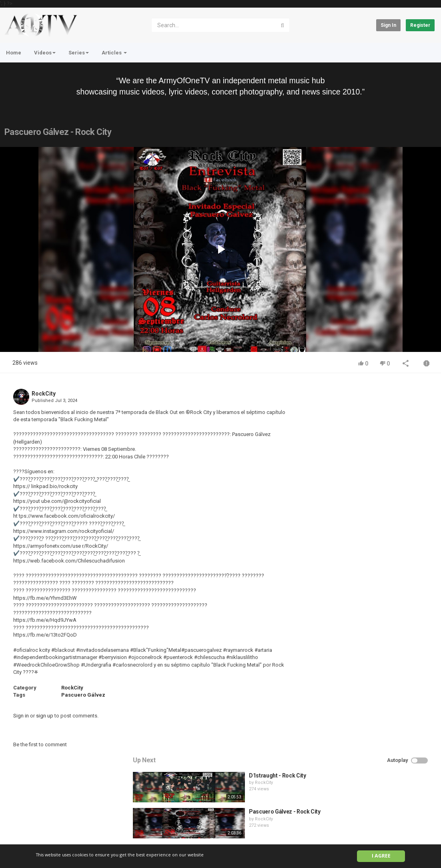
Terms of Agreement (76, 828)
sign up (45, 716)
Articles (114, 53)
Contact (35, 828)
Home (14, 53)
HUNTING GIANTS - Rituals (384, 512)
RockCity (44, 394)
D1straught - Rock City (378, 403)
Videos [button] (45, 53)
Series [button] (79, 53)
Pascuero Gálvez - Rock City (386, 440)
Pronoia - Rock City (374, 476)
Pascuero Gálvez (83, 695)
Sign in (388, 25)
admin (363, 556)
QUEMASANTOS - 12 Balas (383, 549)
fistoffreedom (370, 519)
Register (420, 25)
